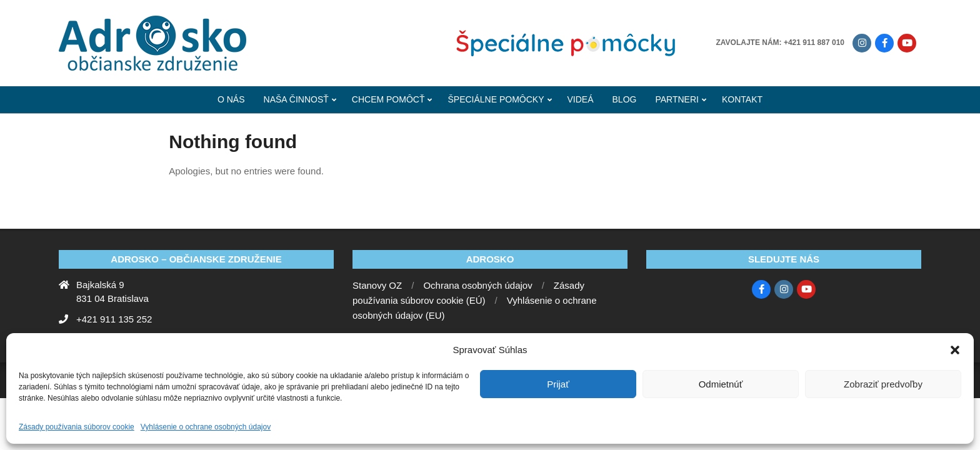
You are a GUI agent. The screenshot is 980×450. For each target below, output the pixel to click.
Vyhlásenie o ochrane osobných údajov (206, 427)
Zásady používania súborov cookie (77, 427)
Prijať (558, 384)
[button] (955, 350)
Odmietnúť (721, 384)
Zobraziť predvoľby (883, 384)
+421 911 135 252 (114, 319)
